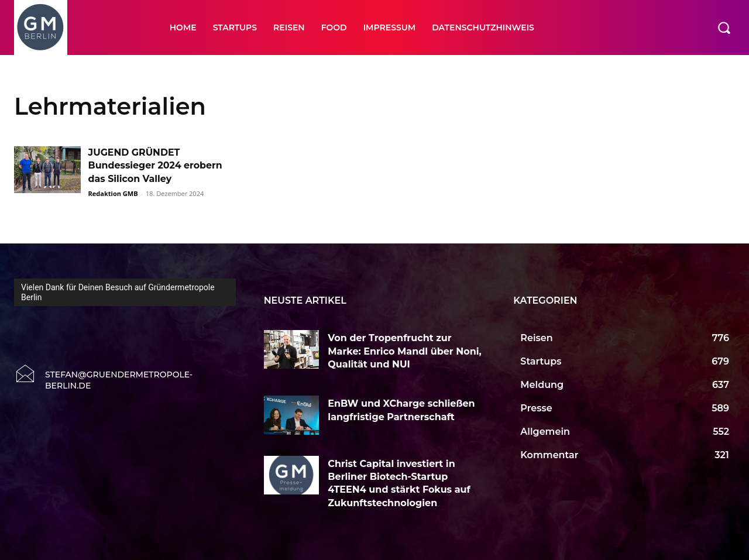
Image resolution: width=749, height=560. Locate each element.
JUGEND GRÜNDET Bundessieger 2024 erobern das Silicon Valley (156, 166)
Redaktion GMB (113, 193)
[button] (724, 28)
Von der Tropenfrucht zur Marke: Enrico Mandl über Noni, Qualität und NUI (404, 351)
